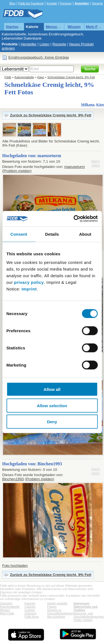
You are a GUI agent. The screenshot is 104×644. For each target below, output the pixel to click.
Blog (12, 3)
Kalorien (30, 603)
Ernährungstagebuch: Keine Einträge (39, 57)
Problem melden (17, 171)
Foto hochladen (15, 566)
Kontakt (52, 3)
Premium (66, 3)
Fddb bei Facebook (31, 3)
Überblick (6, 603)
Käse (41, 77)
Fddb (8, 77)
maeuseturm (75, 167)
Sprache (97, 3)
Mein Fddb (7, 613)
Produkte (10, 44)
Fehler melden (83, 620)
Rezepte (59, 44)
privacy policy (29, 282)
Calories (30, 607)
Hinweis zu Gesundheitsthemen (60, 612)
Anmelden (82, 3)
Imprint (29, 289)
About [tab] (85, 234)
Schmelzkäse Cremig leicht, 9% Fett (71, 77)
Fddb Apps (31, 617)
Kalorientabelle (39, 27)
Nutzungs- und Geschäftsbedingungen (89, 615)
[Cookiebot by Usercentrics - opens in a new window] (74, 219)
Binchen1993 (13, 479)
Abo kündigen (56, 617)
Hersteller (29, 44)
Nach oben (96, 163)
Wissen (74, 27)
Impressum (81, 603)
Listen (45, 44)
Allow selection (52, 405)
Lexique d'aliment (30, 612)
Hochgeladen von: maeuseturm (32, 156)
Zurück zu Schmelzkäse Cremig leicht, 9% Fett (51, 115)
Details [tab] (52, 234)
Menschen (55, 27)
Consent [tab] (19, 234)
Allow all (52, 389)
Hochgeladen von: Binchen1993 (32, 464)
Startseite (14, 27)
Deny (52, 422)
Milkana (88, 104)
